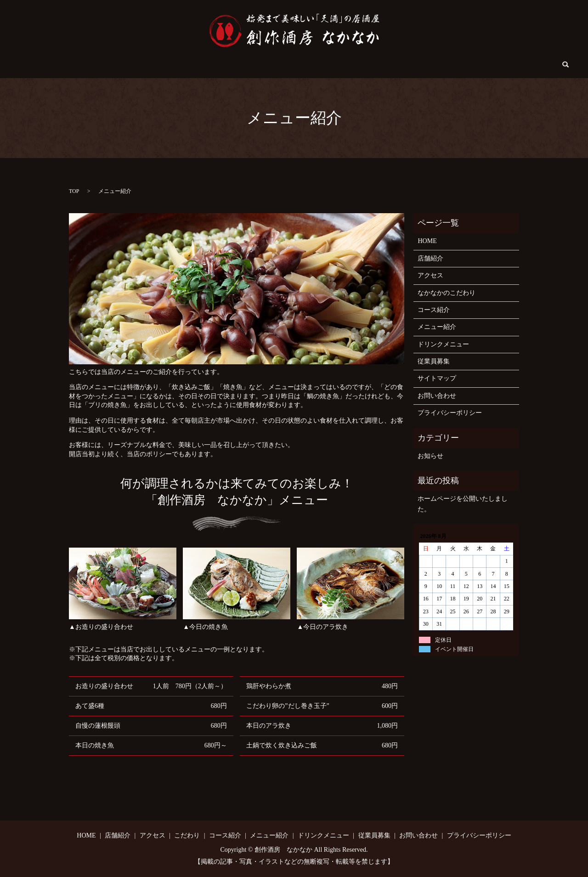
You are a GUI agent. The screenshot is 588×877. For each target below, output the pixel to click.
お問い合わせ (466, 65)
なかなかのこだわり (447, 293)
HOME (82, 65)
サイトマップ (437, 378)
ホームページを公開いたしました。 (463, 504)
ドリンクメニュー (358, 65)
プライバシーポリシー (450, 413)
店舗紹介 (120, 65)
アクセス (162, 65)
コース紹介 (247, 65)
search (508, 65)
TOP (74, 191)
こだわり (203, 65)
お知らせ (430, 456)
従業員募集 (416, 65)
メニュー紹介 (298, 65)
